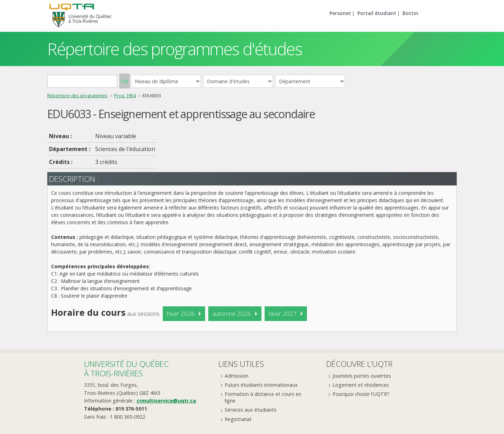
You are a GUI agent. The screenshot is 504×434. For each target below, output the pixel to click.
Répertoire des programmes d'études (174, 49)
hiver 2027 (283, 314)
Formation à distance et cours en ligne (263, 397)
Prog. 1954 (125, 95)
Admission (237, 376)
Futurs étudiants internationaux (261, 385)
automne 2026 (232, 314)
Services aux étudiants (251, 410)
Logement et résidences (361, 385)
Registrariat (238, 419)
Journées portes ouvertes (362, 376)
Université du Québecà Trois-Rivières (126, 368)
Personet (340, 13)
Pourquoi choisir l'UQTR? (361, 394)
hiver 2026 (181, 314)
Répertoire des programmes (77, 95)
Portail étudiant (377, 13)
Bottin (410, 13)
